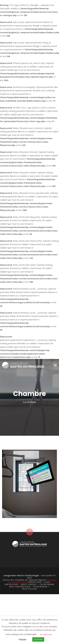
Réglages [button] (23, 639)
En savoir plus (46, 634)
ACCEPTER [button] (38, 639)
